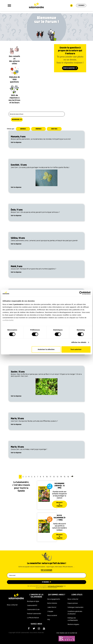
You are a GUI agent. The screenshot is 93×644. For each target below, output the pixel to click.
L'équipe (50, 611)
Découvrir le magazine (59, 504)
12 (54, 477)
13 (57, 477)
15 (65, 477)
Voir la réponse (16, 142)
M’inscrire (45, 582)
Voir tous (54, 129)
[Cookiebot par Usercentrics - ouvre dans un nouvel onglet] (81, 293)
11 (50, 477)
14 (61, 477)
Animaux (23, 129)
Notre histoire (52, 603)
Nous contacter (12, 605)
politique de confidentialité (55, 586)
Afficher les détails (79, 342)
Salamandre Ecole (33, 610)
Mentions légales (73, 624)
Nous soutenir (52, 616)
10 (47, 477)
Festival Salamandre (34, 614)
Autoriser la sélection (46, 349)
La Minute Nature (33, 618)
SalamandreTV (32, 605)
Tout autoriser (76, 349)
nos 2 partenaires (16, 304)
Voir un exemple (46, 570)
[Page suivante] (72, 477)
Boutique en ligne (33, 601)
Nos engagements (54, 599)
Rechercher (16, 120)
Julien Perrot (52, 607)
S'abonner (81, 5)
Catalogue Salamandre (75, 607)
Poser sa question (69, 68)
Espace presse (73, 603)
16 (68, 477)
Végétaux (38, 129)
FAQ (49, 620)
